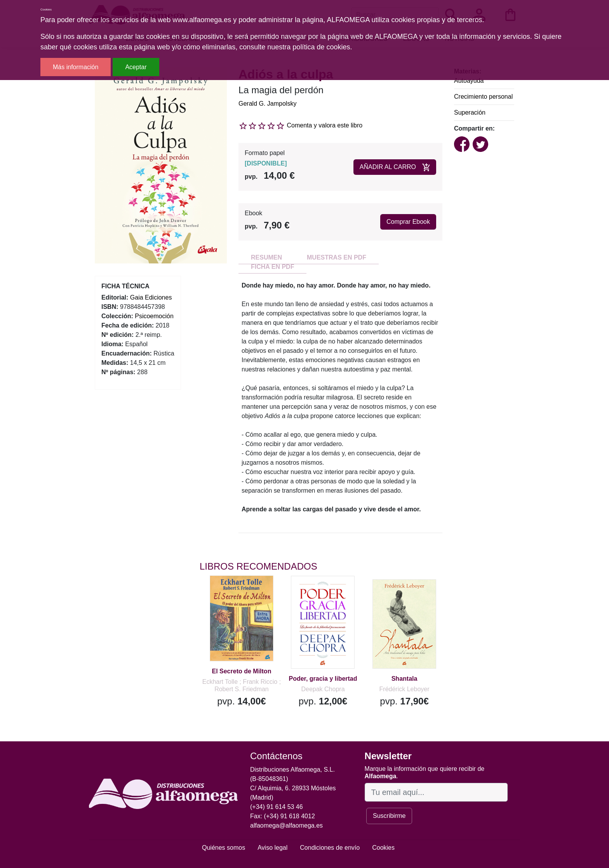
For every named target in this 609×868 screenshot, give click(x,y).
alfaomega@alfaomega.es (286, 825)
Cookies (383, 848)
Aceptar (136, 67)
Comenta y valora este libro (325, 125)
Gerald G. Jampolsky (267, 104)
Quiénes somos (224, 848)
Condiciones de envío (330, 848)
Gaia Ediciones (151, 297)
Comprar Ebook (408, 222)
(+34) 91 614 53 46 (277, 807)
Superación (470, 112)
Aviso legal (272, 848)
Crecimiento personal (483, 97)
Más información (76, 67)
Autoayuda (469, 81)
